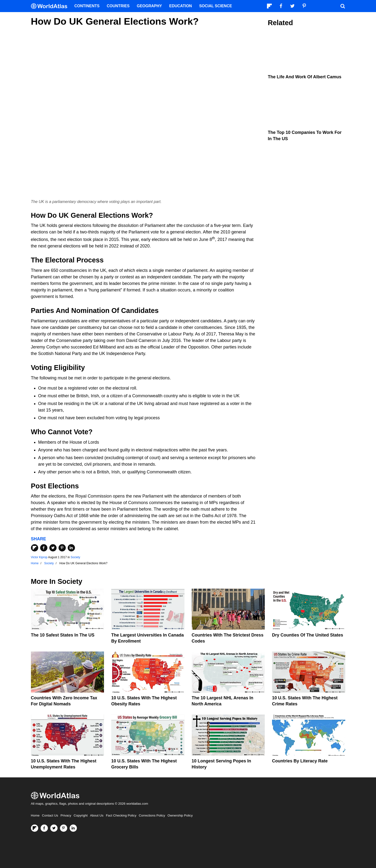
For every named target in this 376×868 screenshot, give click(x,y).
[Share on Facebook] (44, 548)
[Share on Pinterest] (62, 548)
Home (35, 815)
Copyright (81, 815)
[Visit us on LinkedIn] (73, 828)
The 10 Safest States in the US (63, 635)
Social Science (216, 6)
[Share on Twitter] (53, 548)
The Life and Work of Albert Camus (305, 77)
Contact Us (50, 815)
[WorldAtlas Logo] (51, 6)
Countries (118, 6)
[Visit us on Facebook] (44, 828)
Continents (87, 6)
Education (181, 6)
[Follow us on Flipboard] (35, 828)
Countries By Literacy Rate (300, 761)
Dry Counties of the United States (308, 635)
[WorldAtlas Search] (343, 6)
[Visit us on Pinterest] (64, 828)
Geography (149, 6)
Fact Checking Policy (121, 815)
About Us (97, 815)
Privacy (66, 815)
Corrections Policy (152, 815)
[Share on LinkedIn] (71, 548)
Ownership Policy (180, 815)
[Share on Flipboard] (35, 548)
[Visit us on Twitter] (54, 828)
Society (75, 557)
